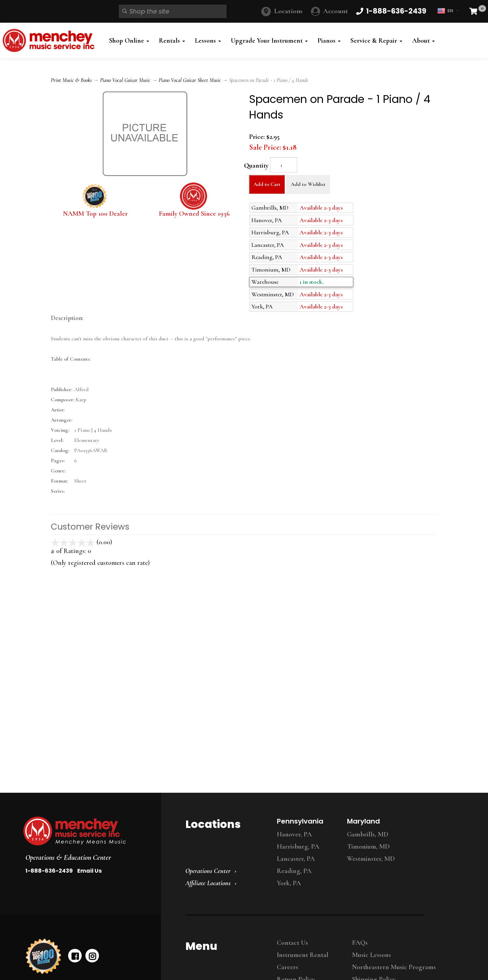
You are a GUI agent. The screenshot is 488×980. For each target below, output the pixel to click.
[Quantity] (284, 165)
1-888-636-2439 (49, 871)
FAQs (360, 943)
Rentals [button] (172, 41)
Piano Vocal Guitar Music (125, 80)
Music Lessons (372, 955)
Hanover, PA (294, 834)
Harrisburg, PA (298, 847)
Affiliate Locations (208, 883)
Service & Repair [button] (376, 41)
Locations (288, 11)
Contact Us (292, 943)
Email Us (89, 871)
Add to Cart (267, 184)
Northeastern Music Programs (394, 967)
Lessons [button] (208, 41)
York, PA (289, 883)
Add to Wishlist (308, 184)
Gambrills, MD (368, 834)
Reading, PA (294, 871)
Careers (288, 967)
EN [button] (448, 11)
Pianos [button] (329, 41)
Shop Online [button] (129, 41)
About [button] (423, 41)
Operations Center (208, 871)
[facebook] (75, 956)
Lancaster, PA (296, 859)
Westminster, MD (371, 859)
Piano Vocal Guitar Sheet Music (190, 80)
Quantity (256, 166)
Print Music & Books (71, 80)
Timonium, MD (368, 847)
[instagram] (92, 956)
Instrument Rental (303, 955)
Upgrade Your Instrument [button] (269, 41)
